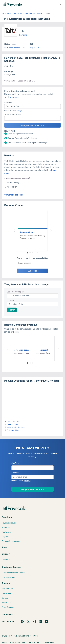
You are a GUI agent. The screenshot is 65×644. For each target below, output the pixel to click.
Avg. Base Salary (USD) (14, 47)
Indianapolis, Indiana (16, 427)
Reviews (23, 35)
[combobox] (32, 106)
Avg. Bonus (34, 47)
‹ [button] (14, 230)
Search (12, 310)
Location (11, 300)
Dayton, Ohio (12, 424)
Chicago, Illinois (14, 430)
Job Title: (15, 463)
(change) (19, 111)
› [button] (51, 230)
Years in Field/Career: (14, 115)
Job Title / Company (16, 292)
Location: (8, 103)
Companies (18, 13)
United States (7, 13)
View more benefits (14, 195)
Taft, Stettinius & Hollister (34, 13)
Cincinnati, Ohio (13, 421)
